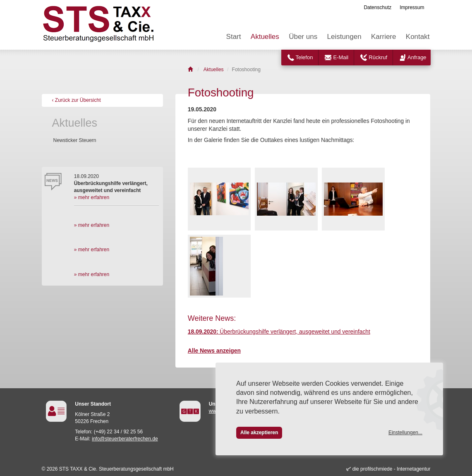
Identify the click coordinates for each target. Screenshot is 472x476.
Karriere (383, 37)
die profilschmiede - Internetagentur (392, 469)
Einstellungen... (405, 433)
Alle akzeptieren (259, 433)
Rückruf (378, 57)
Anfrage (417, 57)
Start (234, 37)
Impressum (412, 7)
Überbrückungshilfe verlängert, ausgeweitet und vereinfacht (279, 332)
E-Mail (341, 57)
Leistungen (344, 37)
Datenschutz (377, 7)
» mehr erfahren (92, 197)
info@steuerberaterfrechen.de (125, 439)
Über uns (303, 37)
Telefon (304, 57)
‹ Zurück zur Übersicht (77, 100)
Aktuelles (265, 37)
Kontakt (418, 37)
